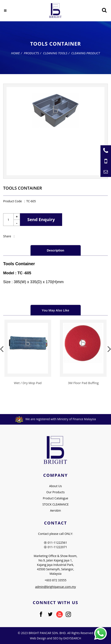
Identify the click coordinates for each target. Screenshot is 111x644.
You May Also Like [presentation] (56, 310)
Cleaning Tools (55, 53)
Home (15, 53)
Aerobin (56, 510)
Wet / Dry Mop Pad (28, 383)
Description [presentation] (55, 250)
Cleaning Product (86, 53)
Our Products (55, 492)
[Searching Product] (104, 10)
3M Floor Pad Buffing (83, 383)
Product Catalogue (55, 498)
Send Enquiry (41, 219)
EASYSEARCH (72, 638)
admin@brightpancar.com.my (56, 587)
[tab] (56, 250)
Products (31, 53)
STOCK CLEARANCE (55, 504)
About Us (56, 486)
